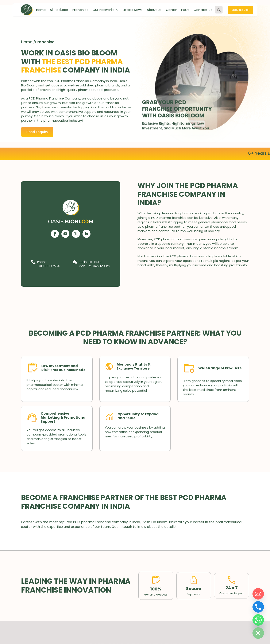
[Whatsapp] (258, 620)
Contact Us (203, 10)
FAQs (185, 10)
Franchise (80, 10)
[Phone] (258, 607)
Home (41, 10)
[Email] (258, 594)
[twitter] (76, 234)
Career (171, 10)
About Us (154, 10)
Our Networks (104, 10)
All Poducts (59, 10)
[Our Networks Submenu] (116, 10)
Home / (28, 42)
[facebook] (55, 234)
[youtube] (65, 234)
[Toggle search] (219, 10)
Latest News (133, 10)
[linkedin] (86, 234)
